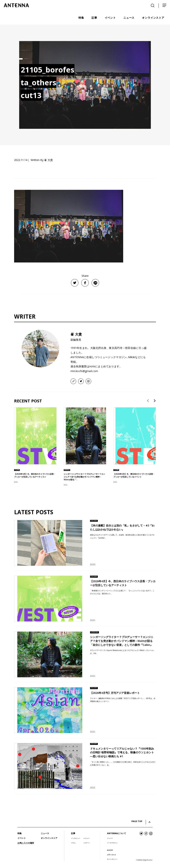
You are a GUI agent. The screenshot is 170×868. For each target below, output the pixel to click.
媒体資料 (110, 850)
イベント (22, 838)
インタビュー (76, 838)
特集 (20, 833)
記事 (73, 833)
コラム (73, 843)
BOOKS (93, 564)
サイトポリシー (112, 859)
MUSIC (16, 482)
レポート (87, 843)
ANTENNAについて (116, 833)
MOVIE (93, 787)
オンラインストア (49, 838)
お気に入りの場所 (26, 843)
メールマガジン (112, 843)
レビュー (87, 838)
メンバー (110, 838)
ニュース (45, 833)
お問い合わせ (112, 855)
